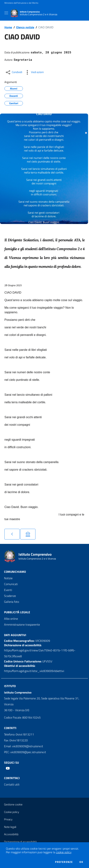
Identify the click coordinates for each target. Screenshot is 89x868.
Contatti (10, 728)
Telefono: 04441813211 (19, 734)
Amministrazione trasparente (22, 624)
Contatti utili (12, 784)
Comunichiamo (15, 572)
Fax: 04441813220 (16, 740)
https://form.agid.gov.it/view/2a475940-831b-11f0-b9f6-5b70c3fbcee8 (40, 653)
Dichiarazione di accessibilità (20, 842)
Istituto (10, 686)
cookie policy (64, 852)
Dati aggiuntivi (15, 635)
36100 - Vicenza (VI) (17, 710)
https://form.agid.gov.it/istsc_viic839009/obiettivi (34, 671)
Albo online (11, 619)
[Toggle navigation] (6, 13)
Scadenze (10, 596)
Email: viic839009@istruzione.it (24, 746)
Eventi (8, 590)
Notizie (8, 578)
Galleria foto (12, 602)
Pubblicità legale (17, 612)
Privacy (8, 819)
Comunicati (11, 584)
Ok (81, 862)
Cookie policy (12, 812)
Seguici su (11, 763)
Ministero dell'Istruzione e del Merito (21, 3)
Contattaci (12, 778)
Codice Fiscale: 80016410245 (22, 717)
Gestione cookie (13, 804)
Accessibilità (11, 834)
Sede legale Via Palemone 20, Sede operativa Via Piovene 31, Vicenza (42, 701)
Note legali (10, 827)
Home (8, 27)
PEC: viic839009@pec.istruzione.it (25, 752)
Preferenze (64, 862)
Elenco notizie (25, 27)
